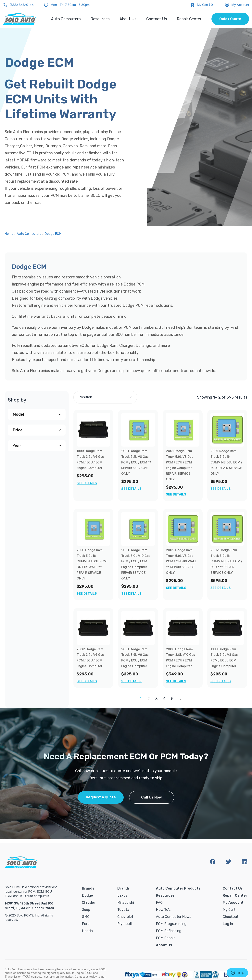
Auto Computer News (174, 917)
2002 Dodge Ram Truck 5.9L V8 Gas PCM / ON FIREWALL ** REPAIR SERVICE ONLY (181, 561)
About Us (128, 19)
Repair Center (189, 19)
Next (180, 699)
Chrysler (88, 903)
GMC (86, 917)
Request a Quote (101, 797)
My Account (237, 5)
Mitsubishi (126, 903)
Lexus (122, 895)
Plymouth (125, 924)
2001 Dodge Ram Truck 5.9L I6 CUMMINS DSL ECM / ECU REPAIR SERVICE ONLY (226, 462)
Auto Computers (66, 19)
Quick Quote (230, 19)
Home (9, 234)
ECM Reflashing (169, 931)
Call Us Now (151, 797)
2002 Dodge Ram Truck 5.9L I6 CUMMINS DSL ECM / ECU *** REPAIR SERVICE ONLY (226, 561)
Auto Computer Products (178, 888)
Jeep (86, 910)
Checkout (231, 917)
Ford (86, 924)
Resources (100, 19)
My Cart (229, 910)
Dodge (87, 895)
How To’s (163, 910)
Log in (228, 924)
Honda (87, 931)
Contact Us (157, 19)
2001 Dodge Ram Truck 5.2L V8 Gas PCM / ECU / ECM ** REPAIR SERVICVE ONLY (136, 462)
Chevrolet (125, 917)
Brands (88, 888)
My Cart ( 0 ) (206, 5)
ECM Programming (171, 924)
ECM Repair (165, 938)
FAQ (159, 903)
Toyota (123, 910)
